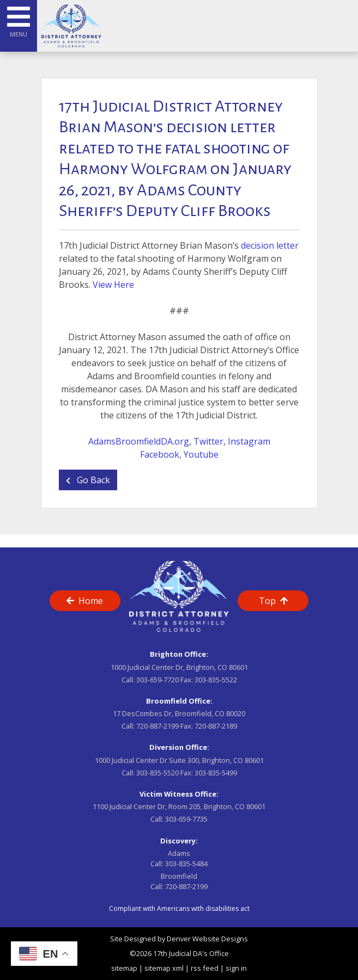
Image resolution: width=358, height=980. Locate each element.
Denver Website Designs (207, 939)
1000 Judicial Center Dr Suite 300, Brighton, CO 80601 (179, 760)
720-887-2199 (157, 726)
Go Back (88, 480)
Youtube (201, 454)
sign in (236, 968)
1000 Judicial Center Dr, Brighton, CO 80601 (179, 667)
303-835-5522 (216, 680)
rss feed (205, 968)
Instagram (249, 441)
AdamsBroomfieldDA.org (139, 441)
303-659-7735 (186, 819)
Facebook (160, 454)
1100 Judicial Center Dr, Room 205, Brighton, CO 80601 (179, 806)
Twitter (208, 441)
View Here (113, 285)
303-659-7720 (157, 680)
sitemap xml (164, 968)
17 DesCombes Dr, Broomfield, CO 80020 (179, 713)
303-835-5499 (216, 773)
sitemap (124, 968)
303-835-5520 (157, 773)
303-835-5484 (186, 864)
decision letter (270, 245)
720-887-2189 (216, 726)
